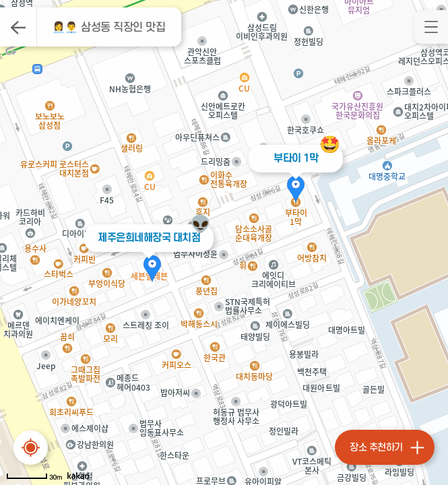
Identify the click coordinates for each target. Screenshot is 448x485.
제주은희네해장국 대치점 (149, 238)
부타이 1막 (296, 158)
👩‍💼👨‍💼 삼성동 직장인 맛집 (109, 28)
